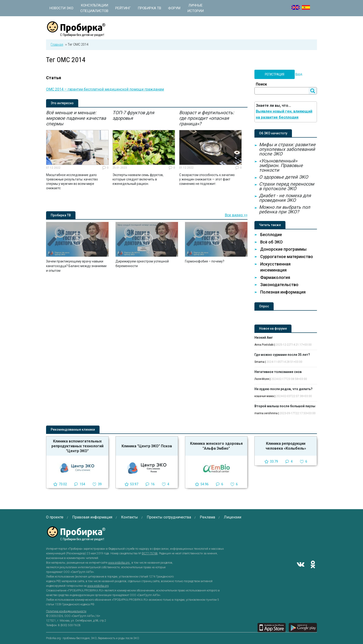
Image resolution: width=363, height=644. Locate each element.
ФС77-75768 (150, 553)
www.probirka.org (119, 563)
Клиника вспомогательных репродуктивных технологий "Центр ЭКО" (77, 446)
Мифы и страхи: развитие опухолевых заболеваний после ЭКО (287, 149)
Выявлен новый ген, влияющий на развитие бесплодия (284, 114)
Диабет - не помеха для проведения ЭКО (285, 198)
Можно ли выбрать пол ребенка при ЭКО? (285, 209)
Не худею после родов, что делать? (283, 389)
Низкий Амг (264, 338)
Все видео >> (236, 215)
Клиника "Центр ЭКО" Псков (147, 446)
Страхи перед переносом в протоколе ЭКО (287, 186)
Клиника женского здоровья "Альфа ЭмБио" (216, 446)
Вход (299, 74)
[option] (77, 150)
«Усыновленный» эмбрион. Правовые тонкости (281, 165)
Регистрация (275, 74)
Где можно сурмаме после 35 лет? (282, 355)
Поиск (261, 84)
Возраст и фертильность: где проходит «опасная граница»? (207, 118)
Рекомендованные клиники (73, 429)
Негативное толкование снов (278, 372)
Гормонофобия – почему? (205, 261)
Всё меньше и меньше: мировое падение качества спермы (76, 118)
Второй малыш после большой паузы (285, 406)
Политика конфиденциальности (66, 611)
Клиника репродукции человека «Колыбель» (286, 446)
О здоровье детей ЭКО (284, 177)
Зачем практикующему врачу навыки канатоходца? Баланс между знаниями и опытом (76, 266)
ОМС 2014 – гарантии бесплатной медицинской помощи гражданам (105, 89)
